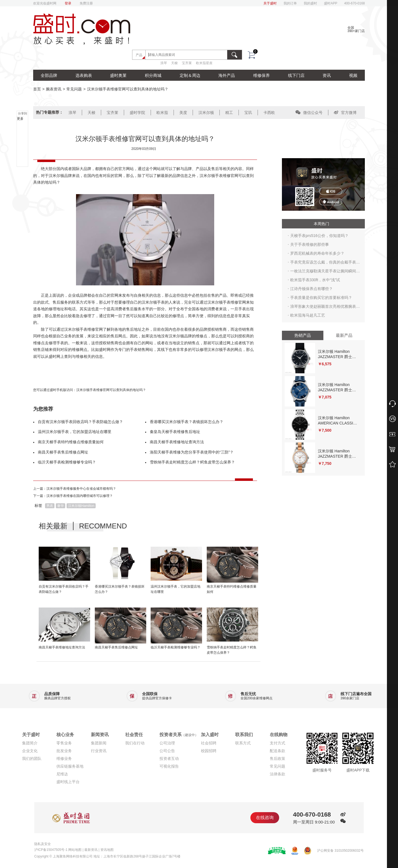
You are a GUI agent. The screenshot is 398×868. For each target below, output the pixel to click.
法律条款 (277, 774)
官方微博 (345, 113)
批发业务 (64, 751)
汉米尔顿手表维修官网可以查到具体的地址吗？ (111, 390)
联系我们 (244, 735)
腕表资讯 (54, 89)
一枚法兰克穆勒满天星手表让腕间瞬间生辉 (325, 272)
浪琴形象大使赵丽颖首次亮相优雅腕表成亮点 (325, 307)
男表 (50, 506)
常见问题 (74, 89)
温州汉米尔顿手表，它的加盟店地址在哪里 (75, 432)
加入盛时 (210, 735)
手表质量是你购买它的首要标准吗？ (321, 298)
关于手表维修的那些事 (310, 244)
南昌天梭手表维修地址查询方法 (177, 442)
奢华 (61, 506)
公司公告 (167, 751)
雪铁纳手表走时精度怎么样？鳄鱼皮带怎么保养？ (192, 462)
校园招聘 (209, 751)
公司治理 (167, 743)
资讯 (327, 75)
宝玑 (248, 113)
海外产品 (227, 75)
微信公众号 (309, 113)
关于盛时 (270, 3)
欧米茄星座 (204, 63)
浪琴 (164, 63)
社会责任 (134, 735)
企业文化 (30, 751)
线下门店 (296, 75)
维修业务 (64, 758)
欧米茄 (162, 113)
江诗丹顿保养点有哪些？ (311, 289)
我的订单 (290, 3)
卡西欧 (269, 113)
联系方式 (243, 743)
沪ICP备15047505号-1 (51, 850)
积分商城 (153, 75)
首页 (37, 89)
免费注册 (86, 3)
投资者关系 (179, 735)
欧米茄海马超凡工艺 (308, 315)
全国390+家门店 (356, 29)
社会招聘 (209, 743)
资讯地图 (107, 850)
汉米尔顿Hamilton (81, 506)
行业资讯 (99, 751)
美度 (183, 113)
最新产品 (344, 335)
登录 (68, 3)
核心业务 (65, 735)
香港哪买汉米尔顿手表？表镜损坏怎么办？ (187, 422)
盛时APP (331, 3)
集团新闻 (99, 743)
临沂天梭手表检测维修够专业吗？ (67, 462)
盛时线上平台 (68, 782)
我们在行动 (135, 743)
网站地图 (75, 850)
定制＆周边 (190, 75)
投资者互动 (169, 758)
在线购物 (279, 735)
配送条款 (277, 751)
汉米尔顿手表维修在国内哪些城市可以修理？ (80, 496)
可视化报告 (169, 766)
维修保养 (261, 75)
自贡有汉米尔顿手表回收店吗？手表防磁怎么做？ (80, 422)
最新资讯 (91, 850)
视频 (353, 75)
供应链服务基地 (70, 766)
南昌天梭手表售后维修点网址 (63, 452)
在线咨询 (265, 818)
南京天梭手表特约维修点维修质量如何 (71, 442)
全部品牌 (49, 75)
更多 (20, 119)
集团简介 (30, 743)
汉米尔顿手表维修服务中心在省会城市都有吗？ (81, 489)
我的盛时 (310, 3)
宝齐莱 (187, 63)
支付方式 (277, 743)
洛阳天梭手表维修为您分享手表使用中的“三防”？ (192, 452)
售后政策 (277, 758)
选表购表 (84, 75)
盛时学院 (137, 113)
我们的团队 (32, 758)
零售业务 (64, 743)
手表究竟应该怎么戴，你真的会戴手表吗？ (323, 263)
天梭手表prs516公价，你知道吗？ (319, 236)
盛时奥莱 (118, 75)
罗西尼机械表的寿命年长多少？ (317, 253)
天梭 (174, 63)
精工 (229, 113)
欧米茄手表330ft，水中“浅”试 (315, 280)
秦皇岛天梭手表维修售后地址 (175, 432)
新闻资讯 (100, 735)
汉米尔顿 (206, 113)
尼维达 (62, 774)
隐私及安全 (43, 844)
